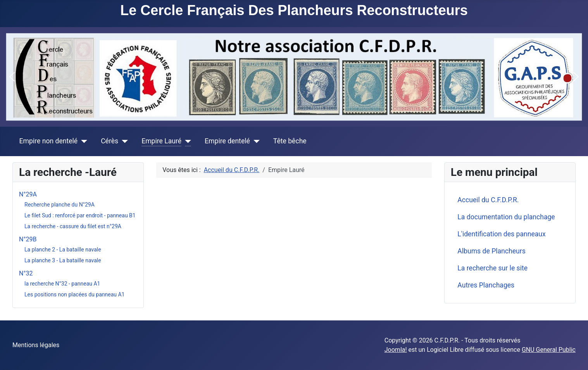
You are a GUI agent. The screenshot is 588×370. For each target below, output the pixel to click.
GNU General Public (549, 350)
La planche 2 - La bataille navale (63, 250)
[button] (12, 77)
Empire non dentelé (49, 141)
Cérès (109, 141)
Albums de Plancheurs (491, 251)
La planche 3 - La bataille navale (63, 260)
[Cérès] (123, 141)
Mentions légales (36, 345)
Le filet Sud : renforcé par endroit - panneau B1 (80, 215)
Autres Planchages (486, 285)
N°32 (26, 273)
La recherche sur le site (492, 268)
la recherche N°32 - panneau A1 (62, 284)
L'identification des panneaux (501, 234)
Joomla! (396, 350)
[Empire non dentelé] (82, 141)
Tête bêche (290, 141)
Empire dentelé (227, 141)
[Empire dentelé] (255, 141)
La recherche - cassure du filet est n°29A (73, 226)
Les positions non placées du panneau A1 (74, 294)
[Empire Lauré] (186, 141)
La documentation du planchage (506, 217)
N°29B (28, 239)
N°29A (28, 194)
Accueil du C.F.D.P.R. (488, 200)
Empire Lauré (161, 141)
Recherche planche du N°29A (59, 205)
